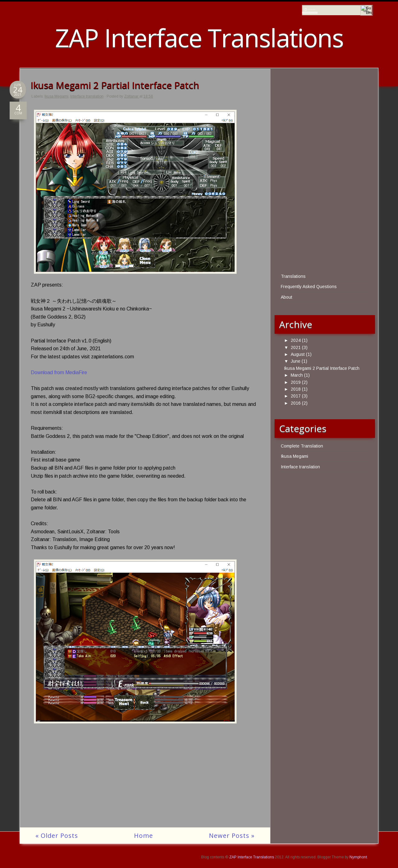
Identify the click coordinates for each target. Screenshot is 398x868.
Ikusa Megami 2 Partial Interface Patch (115, 85)
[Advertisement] (145, 784)
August (298, 354)
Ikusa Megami (56, 96)
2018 (296, 389)
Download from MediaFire (59, 372)
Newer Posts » (232, 836)
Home (143, 836)
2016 (296, 403)
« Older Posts (57, 836)
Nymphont (358, 857)
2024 (296, 340)
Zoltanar (132, 96)
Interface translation (87, 96)
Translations (293, 276)
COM (18, 112)
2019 (296, 382)
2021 (296, 347)
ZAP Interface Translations (199, 37)
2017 (296, 396)
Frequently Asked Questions (309, 287)
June (296, 361)
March (297, 375)
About (287, 297)
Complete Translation (302, 446)
